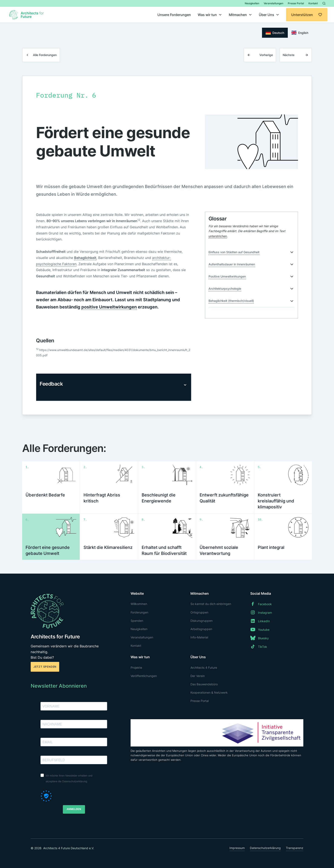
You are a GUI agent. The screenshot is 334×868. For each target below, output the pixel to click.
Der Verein (198, 676)
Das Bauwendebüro (204, 684)
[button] (210, 15)
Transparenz (295, 848)
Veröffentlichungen (144, 676)
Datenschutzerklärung (265, 848)
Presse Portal (296, 3)
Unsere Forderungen (174, 15)
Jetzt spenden (45, 667)
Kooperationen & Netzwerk (209, 692)
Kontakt (313, 3)
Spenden (137, 621)
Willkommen (139, 604)
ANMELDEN (74, 809)
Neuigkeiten (252, 3)
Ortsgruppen (199, 612)
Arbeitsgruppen (201, 629)
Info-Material (199, 637)
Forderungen (139, 612)
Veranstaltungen (274, 3)
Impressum (237, 848)
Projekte (136, 668)
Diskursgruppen (202, 621)
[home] (27, 15)
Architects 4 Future (204, 668)
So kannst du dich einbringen (211, 604)
